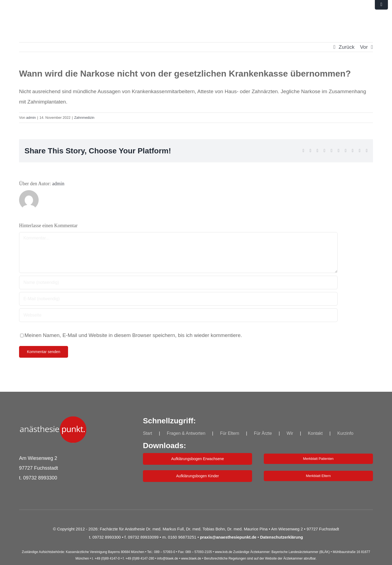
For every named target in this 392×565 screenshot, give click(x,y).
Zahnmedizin (84, 118)
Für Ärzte (263, 433)
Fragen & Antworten (186, 433)
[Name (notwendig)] (178, 282)
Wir (290, 433)
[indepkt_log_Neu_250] (53, 419)
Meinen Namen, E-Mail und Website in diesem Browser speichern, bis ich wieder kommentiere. (133, 335)
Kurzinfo (345, 433)
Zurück (347, 47)
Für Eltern (229, 433)
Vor (364, 47)
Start (148, 433)
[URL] (178, 315)
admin (31, 118)
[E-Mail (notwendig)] (178, 299)
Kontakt (315, 433)
